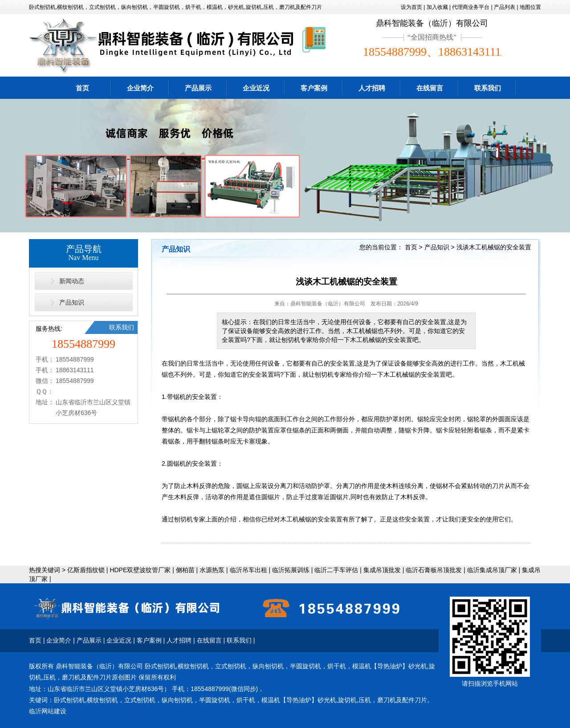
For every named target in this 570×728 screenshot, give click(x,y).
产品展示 (198, 88)
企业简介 (140, 88)
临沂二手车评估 (336, 570)
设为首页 (411, 7)
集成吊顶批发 (382, 570)
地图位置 (530, 7)
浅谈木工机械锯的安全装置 (494, 247)
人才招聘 (372, 88)
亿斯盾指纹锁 (86, 570)
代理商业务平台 (471, 7)
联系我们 (488, 88)
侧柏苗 (185, 570)
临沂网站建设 (48, 711)
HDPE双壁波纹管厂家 (140, 570)
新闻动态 (72, 281)
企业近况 (256, 88)
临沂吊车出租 (248, 570)
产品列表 (505, 7)
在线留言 (430, 88)
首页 (82, 88)
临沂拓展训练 (291, 570)
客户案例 (314, 88)
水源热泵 (212, 570)
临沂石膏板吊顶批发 (434, 570)
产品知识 (72, 302)
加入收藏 (437, 7)
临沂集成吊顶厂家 (492, 570)
